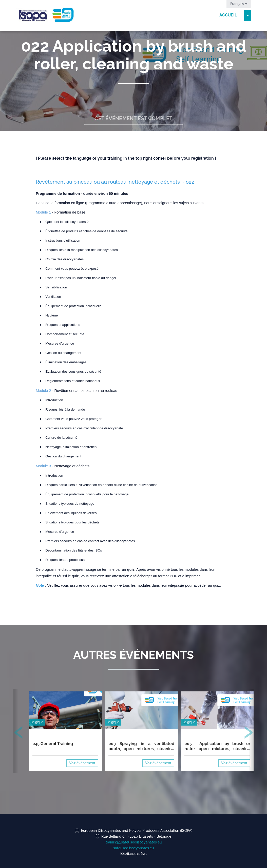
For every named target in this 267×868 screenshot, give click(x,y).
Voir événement (82, 763)
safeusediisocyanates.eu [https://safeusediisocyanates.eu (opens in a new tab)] (133, 848)
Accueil (228, 15)
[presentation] (19, 733)
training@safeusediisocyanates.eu (134, 842)
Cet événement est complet (133, 118)
